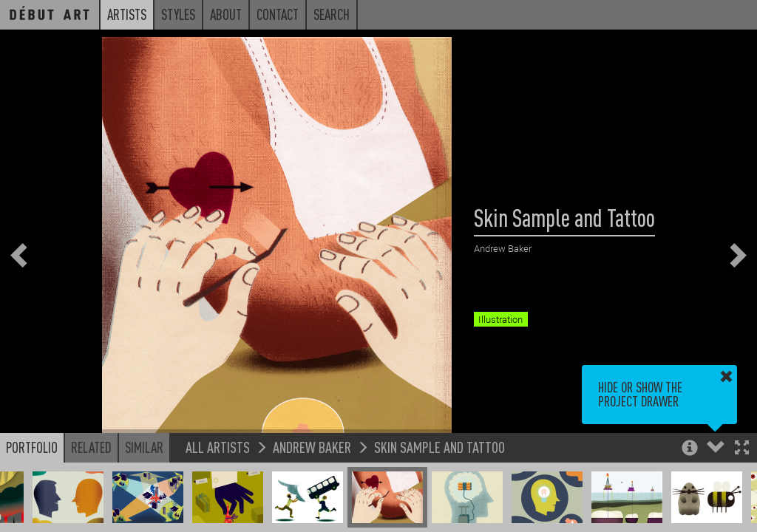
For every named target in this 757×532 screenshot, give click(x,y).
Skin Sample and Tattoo (439, 447)
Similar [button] (144, 447)
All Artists (218, 447)
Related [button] (91, 447)
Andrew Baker (312, 447)
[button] (742, 449)
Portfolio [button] (32, 447)
